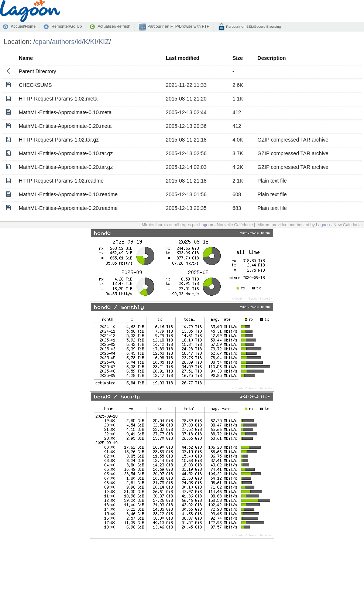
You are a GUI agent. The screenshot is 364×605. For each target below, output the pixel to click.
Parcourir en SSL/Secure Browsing (253, 26)
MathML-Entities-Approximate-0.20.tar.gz (66, 167)
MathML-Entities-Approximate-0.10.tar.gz (66, 153)
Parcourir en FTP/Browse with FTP (178, 26)
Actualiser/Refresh (114, 26)
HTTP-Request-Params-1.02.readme (61, 181)
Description (272, 58)
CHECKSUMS (35, 85)
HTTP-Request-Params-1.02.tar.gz (59, 140)
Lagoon (206, 225)
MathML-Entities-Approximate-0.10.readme (68, 194)
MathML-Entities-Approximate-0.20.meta (65, 126)
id (79, 42)
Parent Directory (37, 71)
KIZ (104, 42)
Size (238, 58)
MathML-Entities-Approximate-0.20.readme (68, 208)
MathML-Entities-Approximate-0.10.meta (65, 112)
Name (26, 58)
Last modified (183, 58)
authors (63, 42)
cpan (42, 42)
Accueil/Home (23, 26)
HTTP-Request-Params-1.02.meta (58, 99)
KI (93, 42)
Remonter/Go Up (66, 26)
